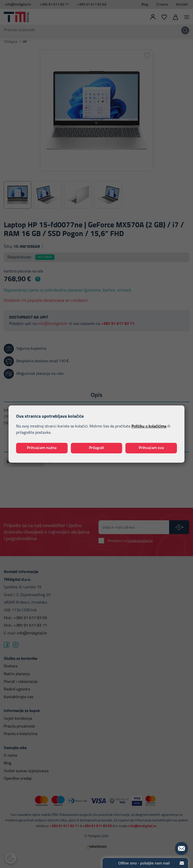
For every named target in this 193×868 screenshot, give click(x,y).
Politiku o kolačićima (149, 426)
